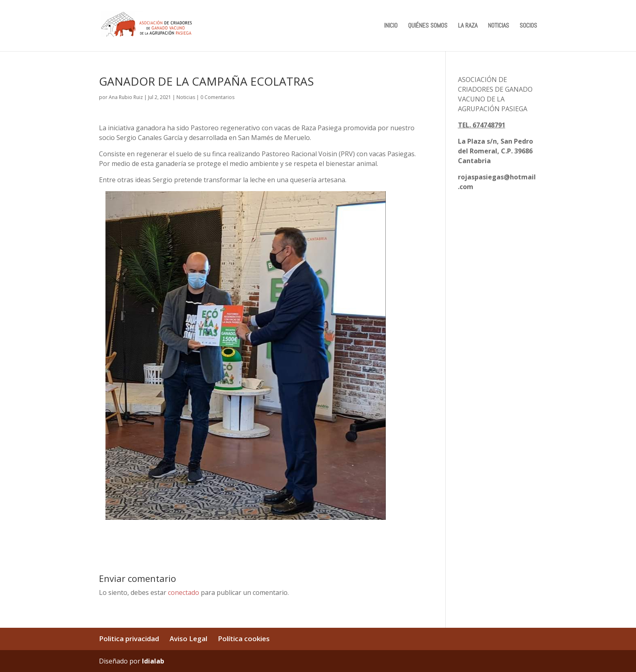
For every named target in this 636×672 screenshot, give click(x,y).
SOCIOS (528, 26)
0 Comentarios (217, 97)
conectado (184, 592)
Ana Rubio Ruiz (126, 97)
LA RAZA (468, 26)
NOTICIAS (498, 26)
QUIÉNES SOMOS (428, 26)
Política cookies (244, 639)
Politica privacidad (129, 639)
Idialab (153, 661)
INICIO (391, 26)
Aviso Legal (188, 639)
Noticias (186, 97)
